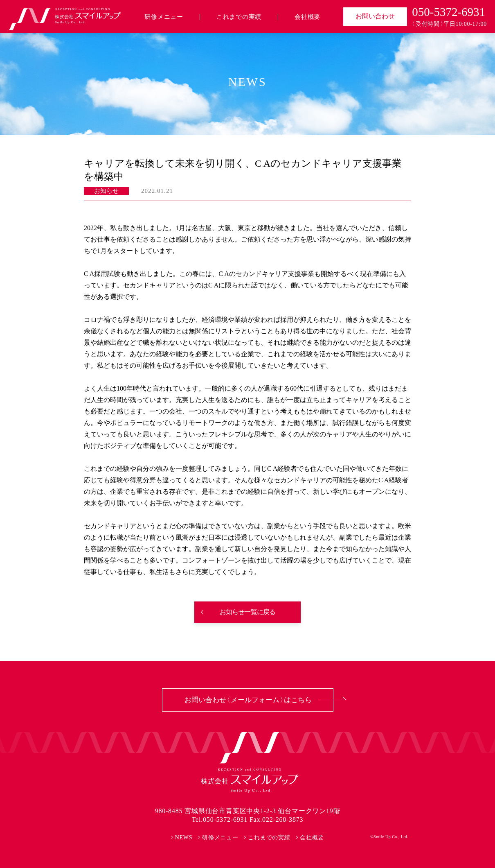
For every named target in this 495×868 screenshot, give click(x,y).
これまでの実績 (239, 17)
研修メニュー (164, 17)
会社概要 (307, 17)
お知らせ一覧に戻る (248, 612)
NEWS (184, 837)
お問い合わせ (375, 16)
